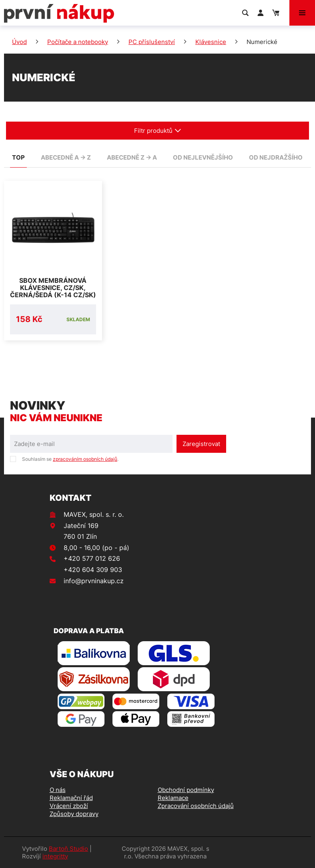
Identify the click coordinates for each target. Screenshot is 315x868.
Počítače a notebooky (78, 42)
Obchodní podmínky (186, 790)
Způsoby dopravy (74, 814)
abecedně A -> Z (66, 157)
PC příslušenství (152, 42)
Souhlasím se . (70, 459)
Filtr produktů (158, 131)
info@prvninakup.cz (94, 581)
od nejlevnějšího (203, 157)
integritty (55, 856)
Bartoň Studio (68, 849)
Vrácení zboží (69, 806)
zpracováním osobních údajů (85, 459)
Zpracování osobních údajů (196, 806)
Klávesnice (211, 42)
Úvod (19, 42)
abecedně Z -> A (132, 157)
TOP (18, 157)
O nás (58, 790)
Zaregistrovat (201, 444)
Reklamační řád (71, 798)
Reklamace (173, 798)
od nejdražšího (276, 157)
